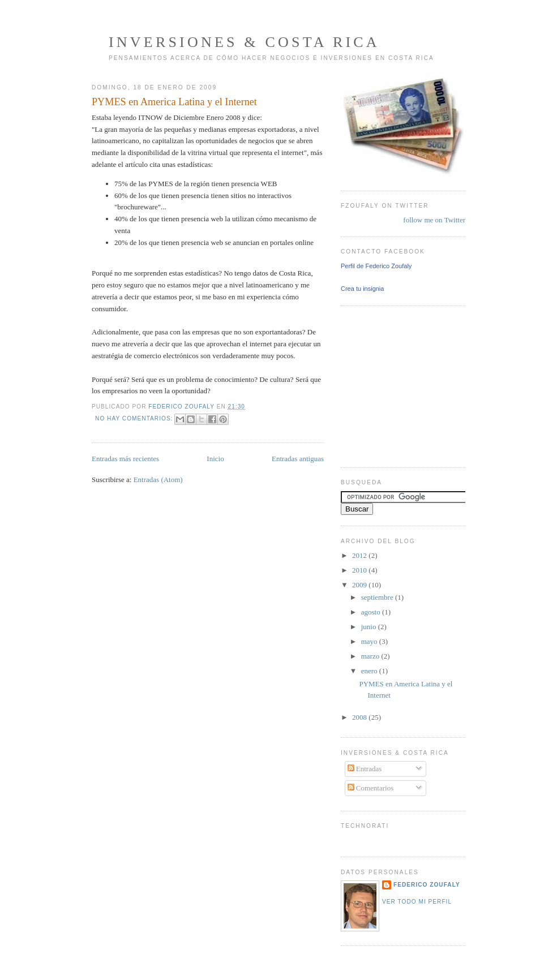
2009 (360, 585)
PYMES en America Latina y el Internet (174, 102)
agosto (372, 612)
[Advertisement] (375, 385)
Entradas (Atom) (158, 480)
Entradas (365, 769)
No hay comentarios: (135, 418)
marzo (371, 656)
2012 (360, 555)
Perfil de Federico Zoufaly (376, 266)
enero (370, 671)
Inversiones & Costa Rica (244, 42)
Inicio (215, 459)
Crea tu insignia (362, 289)
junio (370, 627)
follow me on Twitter (434, 220)
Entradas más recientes (125, 459)
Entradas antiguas (298, 459)
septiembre (378, 597)
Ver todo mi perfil (417, 902)
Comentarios (371, 788)
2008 (360, 717)
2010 (360, 570)
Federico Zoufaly (427, 885)
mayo (370, 641)
